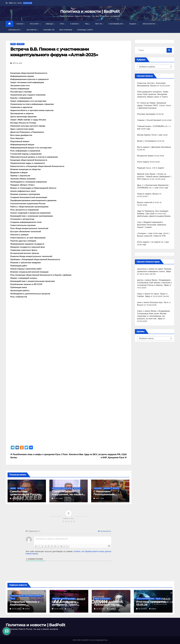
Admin (26, 609)
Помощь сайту (85, 30)
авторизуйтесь (105, 531)
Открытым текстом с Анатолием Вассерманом (26, 596)
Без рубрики (66, 30)
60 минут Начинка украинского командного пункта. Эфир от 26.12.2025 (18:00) (154, 271)
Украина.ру (14, 30)
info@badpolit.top (101, 640)
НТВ (62, 24)
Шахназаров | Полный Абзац (62, 488)
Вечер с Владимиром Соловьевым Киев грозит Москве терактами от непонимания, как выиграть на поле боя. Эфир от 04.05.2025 (154, 316)
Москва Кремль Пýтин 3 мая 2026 (152, 135)
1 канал (20, 24)
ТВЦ (87, 24)
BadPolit (86, 640)
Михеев (13, 488)
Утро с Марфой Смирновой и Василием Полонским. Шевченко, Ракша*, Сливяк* (152, 225)
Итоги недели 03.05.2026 (148, 162)
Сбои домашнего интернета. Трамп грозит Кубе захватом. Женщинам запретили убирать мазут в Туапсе (153, 94)
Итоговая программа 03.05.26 (150, 114)
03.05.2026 (17, 609)
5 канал (75, 24)
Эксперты (32, 30)
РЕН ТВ (99, 24)
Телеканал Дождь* (69, 599)
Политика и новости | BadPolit (90, 11)
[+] (68, 546)
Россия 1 (35, 24)
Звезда (50, 24)
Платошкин (98, 488)
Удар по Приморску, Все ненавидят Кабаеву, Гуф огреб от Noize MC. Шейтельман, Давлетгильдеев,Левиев (154, 214)
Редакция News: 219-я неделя (151, 168)
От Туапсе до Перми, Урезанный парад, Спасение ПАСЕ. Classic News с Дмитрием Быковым (154, 105)
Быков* (97, 599)
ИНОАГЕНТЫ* (149, 24)
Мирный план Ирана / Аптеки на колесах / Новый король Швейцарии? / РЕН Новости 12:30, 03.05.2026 (155, 177)
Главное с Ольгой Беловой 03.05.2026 (154, 120)
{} (65, 546)
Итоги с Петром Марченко (145, 599)
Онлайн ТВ (49, 30)
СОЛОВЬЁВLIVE (116, 24)
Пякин (13, 44)
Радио (133, 24)
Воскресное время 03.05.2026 (151, 156)
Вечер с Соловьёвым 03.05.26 (151, 141)
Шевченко (107, 488)
